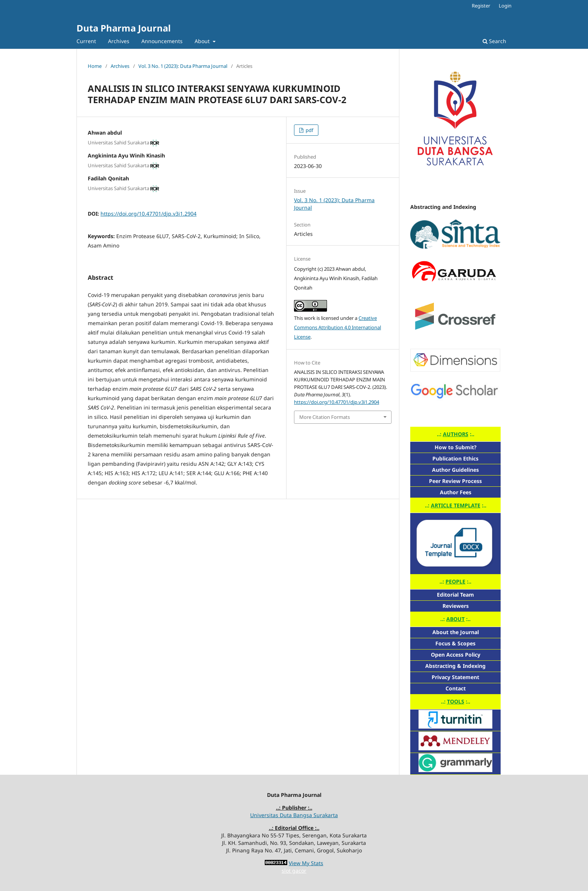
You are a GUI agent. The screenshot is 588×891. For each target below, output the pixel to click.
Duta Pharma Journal (124, 28)
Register (481, 6)
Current (86, 41)
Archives (119, 41)
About (203, 41)
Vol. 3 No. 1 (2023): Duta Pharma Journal (183, 66)
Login (505, 6)
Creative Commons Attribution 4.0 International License (337, 327)
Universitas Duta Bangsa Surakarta (294, 815)
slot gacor (294, 871)
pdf (309, 130)
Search (494, 41)
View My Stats (306, 863)
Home (95, 66)
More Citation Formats (325, 417)
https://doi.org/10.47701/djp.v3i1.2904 (148, 214)
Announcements (162, 41)
